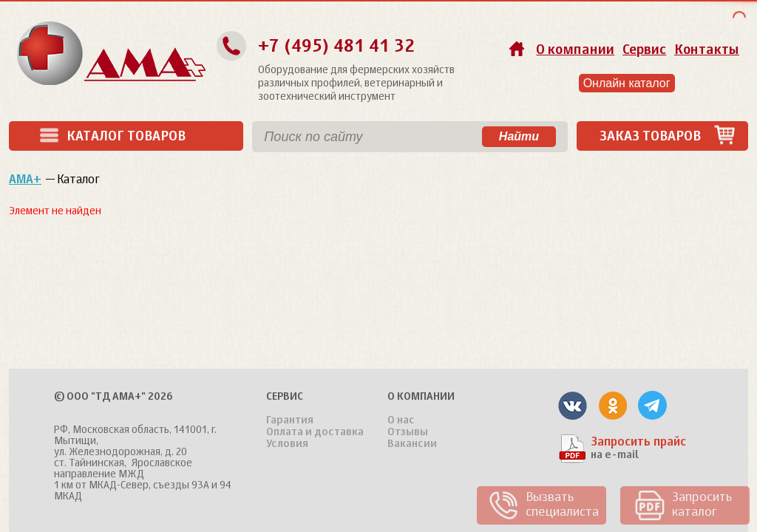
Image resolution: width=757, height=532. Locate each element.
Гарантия (290, 420)
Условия (287, 444)
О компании (575, 50)
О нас (401, 420)
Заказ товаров (668, 136)
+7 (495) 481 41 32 (336, 47)
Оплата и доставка (315, 432)
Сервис (644, 50)
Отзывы (408, 432)
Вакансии (412, 444)
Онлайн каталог (627, 83)
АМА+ (25, 180)
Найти (519, 136)
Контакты (707, 50)
